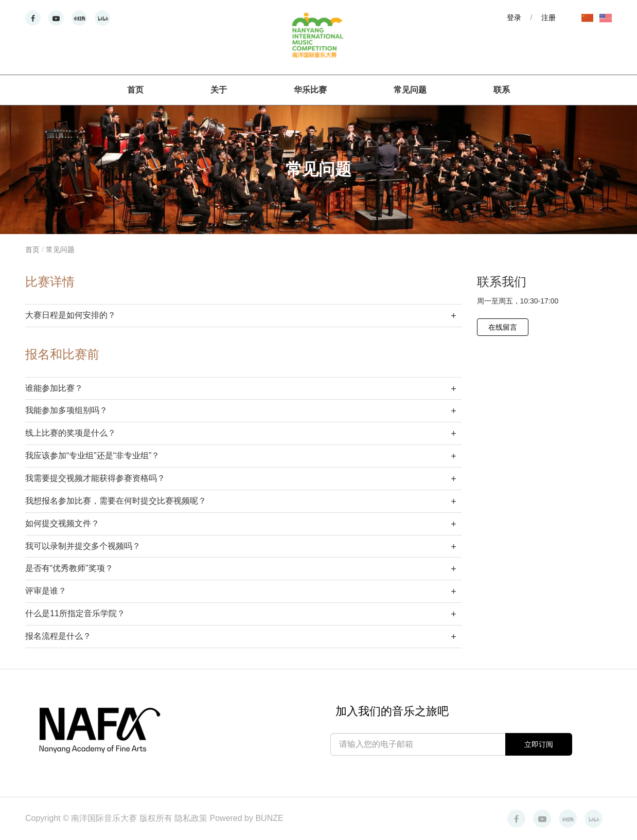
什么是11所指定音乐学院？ (75, 613)
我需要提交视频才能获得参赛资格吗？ (95, 478)
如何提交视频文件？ (62, 523)
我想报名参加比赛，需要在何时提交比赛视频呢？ (116, 501)
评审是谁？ (46, 591)
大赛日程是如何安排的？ (70, 315)
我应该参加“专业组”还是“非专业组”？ (92, 455)
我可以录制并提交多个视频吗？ (83, 546)
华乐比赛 (310, 90)
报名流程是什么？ (58, 636)
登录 (514, 17)
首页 (135, 90)
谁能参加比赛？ (54, 388)
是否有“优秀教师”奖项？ (69, 568)
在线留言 (503, 327)
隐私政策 (192, 818)
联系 (502, 90)
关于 (219, 90)
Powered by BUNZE (247, 818)
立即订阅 (539, 744)
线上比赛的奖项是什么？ (70, 433)
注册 (548, 17)
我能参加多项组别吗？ (66, 410)
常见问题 (410, 90)
